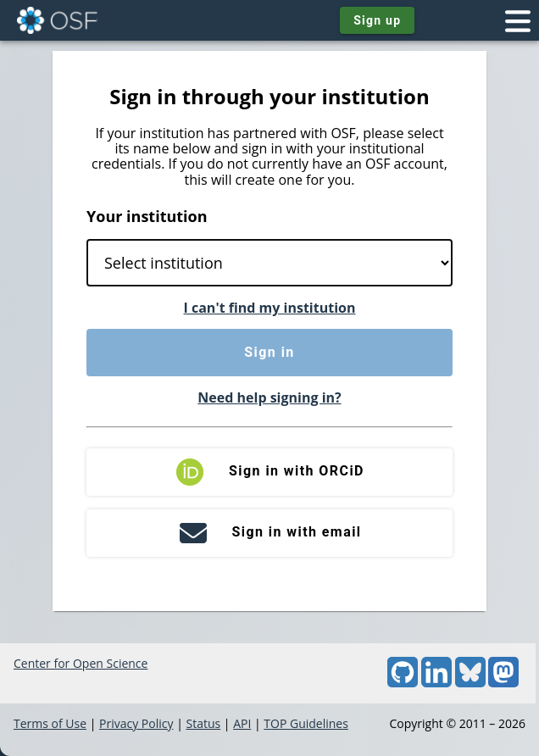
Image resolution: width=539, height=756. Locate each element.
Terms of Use (50, 723)
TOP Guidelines (306, 723)
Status (203, 723)
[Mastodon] (503, 683)
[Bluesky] (470, 683)
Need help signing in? (269, 397)
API (242, 723)
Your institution (147, 216)
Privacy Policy (136, 723)
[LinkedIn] (436, 683)
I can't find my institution (270, 308)
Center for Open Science (81, 663)
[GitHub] (403, 683)
